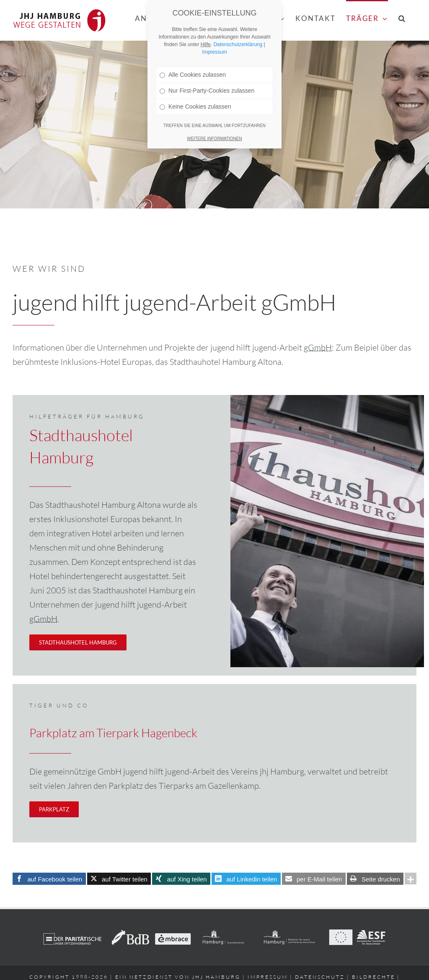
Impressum (214, 52)
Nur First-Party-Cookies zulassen (207, 91)
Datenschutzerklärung (238, 44)
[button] (402, 18)
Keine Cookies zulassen (195, 107)
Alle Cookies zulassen (193, 75)
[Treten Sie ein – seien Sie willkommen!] (75, 642)
